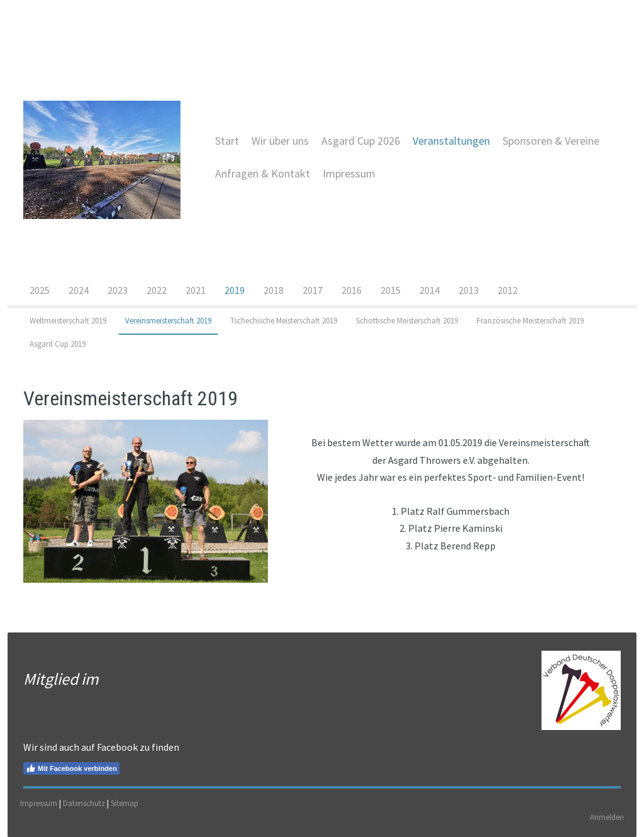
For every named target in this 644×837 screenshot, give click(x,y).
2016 (352, 290)
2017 (313, 290)
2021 (196, 290)
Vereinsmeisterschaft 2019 (168, 321)
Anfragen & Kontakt (263, 173)
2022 (157, 290)
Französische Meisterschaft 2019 (530, 321)
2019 (235, 290)
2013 (469, 290)
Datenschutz (84, 803)
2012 (508, 290)
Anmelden (607, 817)
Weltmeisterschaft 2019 (68, 321)
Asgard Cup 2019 (58, 344)
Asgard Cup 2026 (361, 141)
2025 (40, 290)
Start (227, 141)
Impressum (349, 173)
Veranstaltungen (451, 141)
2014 (430, 290)
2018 (274, 290)
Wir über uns (280, 141)
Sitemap (125, 803)
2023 (118, 290)
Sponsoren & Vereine (551, 141)
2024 (79, 290)
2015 (391, 290)
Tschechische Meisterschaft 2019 (284, 321)
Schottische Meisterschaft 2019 (407, 321)
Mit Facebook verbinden (71, 768)
